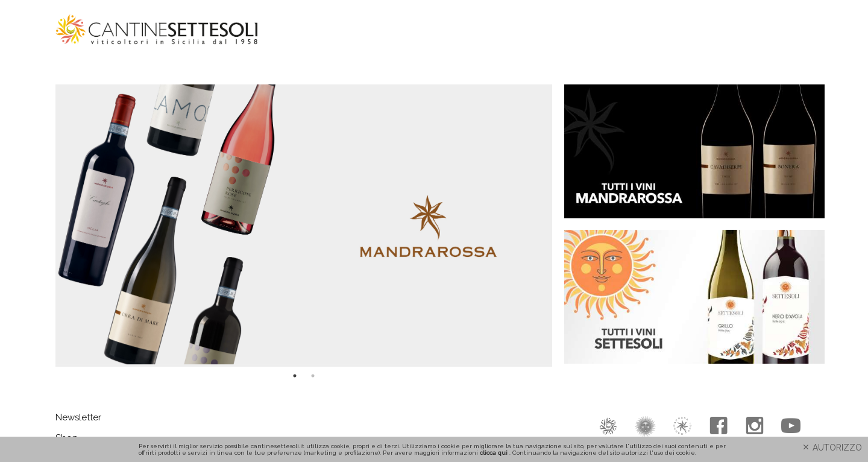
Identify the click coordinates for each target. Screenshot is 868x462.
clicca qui (494, 453)
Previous (46, 226)
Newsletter (78, 417)
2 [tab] (313, 376)
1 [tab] (295, 376)
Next (561, 226)
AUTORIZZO (832, 448)
